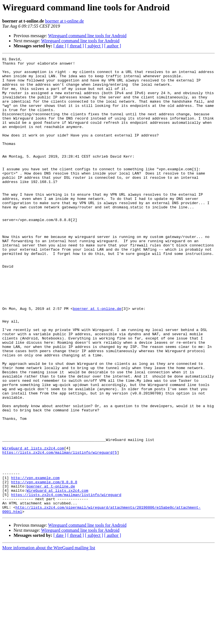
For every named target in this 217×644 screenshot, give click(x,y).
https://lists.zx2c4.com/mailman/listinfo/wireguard (66, 583)
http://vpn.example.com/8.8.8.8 (44, 567)
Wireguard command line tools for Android (87, 36)
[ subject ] (94, 46)
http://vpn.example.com (35, 562)
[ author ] (113, 46)
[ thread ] (76, 46)
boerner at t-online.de (65, 21)
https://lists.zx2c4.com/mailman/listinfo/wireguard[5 (60, 532)
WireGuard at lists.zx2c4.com (33, 527)
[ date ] (60, 46)
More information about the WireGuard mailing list (49, 639)
